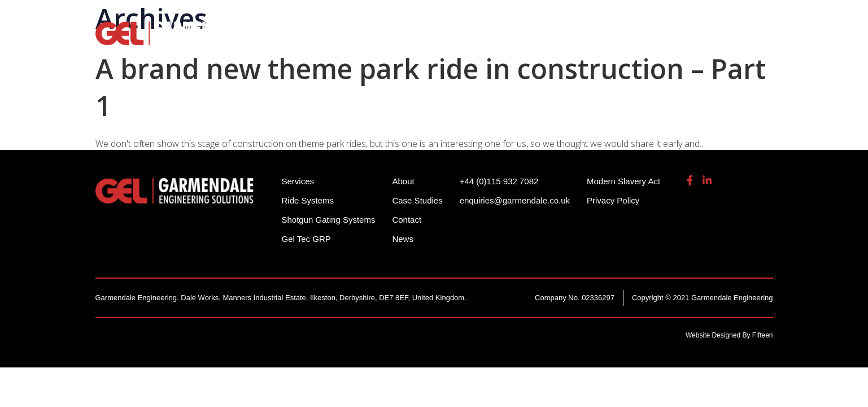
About (681, 40)
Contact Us (745, 40)
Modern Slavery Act (623, 181)
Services (540, 40)
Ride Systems (322, 40)
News (403, 239)
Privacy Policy (613, 200)
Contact (407, 220)
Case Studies (417, 200)
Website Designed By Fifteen (729, 335)
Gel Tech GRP (613, 40)
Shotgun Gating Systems (437, 40)
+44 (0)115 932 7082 (565, 17)
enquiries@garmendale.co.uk (685, 17)
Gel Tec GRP (306, 239)
